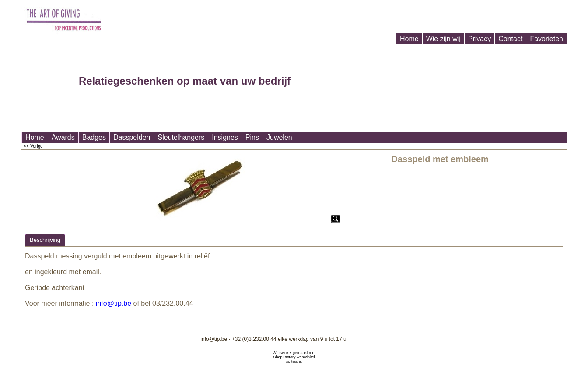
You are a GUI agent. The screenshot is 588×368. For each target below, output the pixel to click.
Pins (252, 137)
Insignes (225, 137)
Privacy (479, 39)
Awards (63, 137)
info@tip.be (114, 303)
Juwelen (279, 137)
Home (409, 39)
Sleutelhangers (181, 137)
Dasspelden (132, 137)
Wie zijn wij (443, 39)
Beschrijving (45, 240)
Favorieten (546, 39)
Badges (94, 137)
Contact (510, 39)
